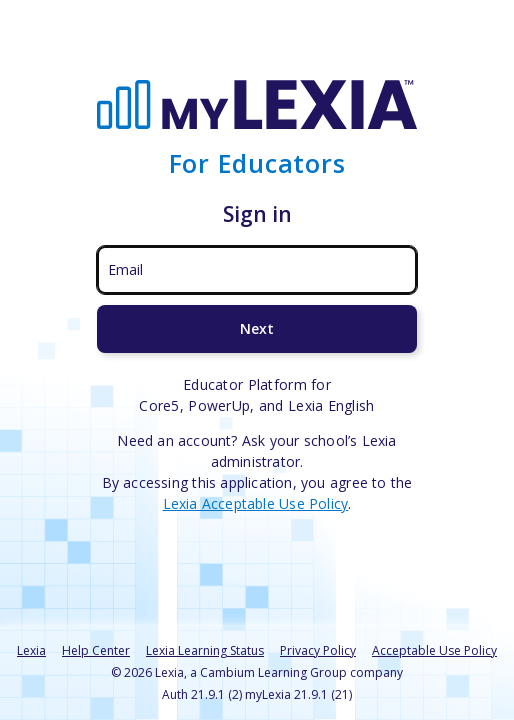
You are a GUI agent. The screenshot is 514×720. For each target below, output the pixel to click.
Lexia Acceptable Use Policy (256, 503)
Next (257, 328)
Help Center (96, 650)
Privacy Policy (318, 650)
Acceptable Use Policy (434, 650)
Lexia (31, 650)
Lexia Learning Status (205, 650)
